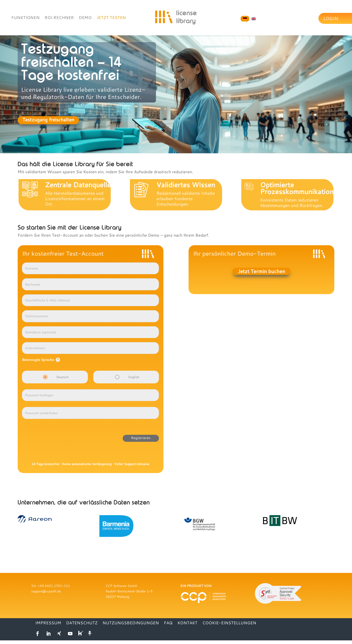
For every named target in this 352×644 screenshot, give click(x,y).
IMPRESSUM (48, 623)
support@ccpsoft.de (46, 591)
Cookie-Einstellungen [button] (229, 623)
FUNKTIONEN (25, 18)
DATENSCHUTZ (82, 623)
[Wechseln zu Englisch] (254, 19)
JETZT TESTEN (111, 18)
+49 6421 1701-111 (54, 586)
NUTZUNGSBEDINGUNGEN (131, 623)
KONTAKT (187, 623)
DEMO (85, 18)
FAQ (168, 623)
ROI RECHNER (59, 18)
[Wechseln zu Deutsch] (245, 19)
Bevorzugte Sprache (38, 360)
